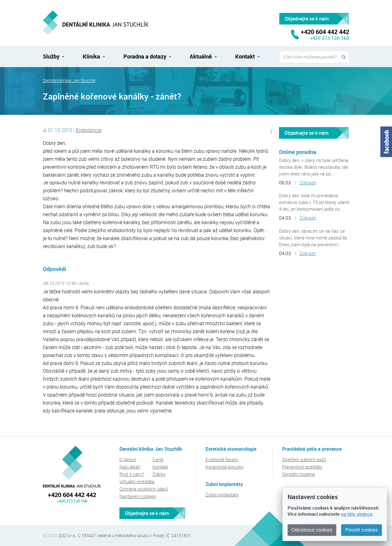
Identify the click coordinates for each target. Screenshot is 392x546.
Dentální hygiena (298, 474)
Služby (51, 56)
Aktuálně (201, 56)
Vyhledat (345, 57)
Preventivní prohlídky (302, 467)
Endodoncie (89, 130)
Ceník (158, 459)
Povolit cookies (362, 530)
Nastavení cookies (138, 496)
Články (159, 474)
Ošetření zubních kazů (304, 459)
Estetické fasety (222, 459)
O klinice (128, 459)
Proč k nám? (132, 474)
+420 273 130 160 (330, 38)
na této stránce (357, 514)
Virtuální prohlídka (137, 481)
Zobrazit (308, 183)
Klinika (91, 56)
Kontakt (245, 56)
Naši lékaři (130, 467)
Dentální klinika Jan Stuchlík (69, 81)
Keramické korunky (224, 467)
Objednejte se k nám (307, 133)
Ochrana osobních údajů (144, 489)
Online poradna (298, 152)
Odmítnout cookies (312, 530)
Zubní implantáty (222, 495)
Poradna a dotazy (145, 56)
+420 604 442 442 (72, 495)
